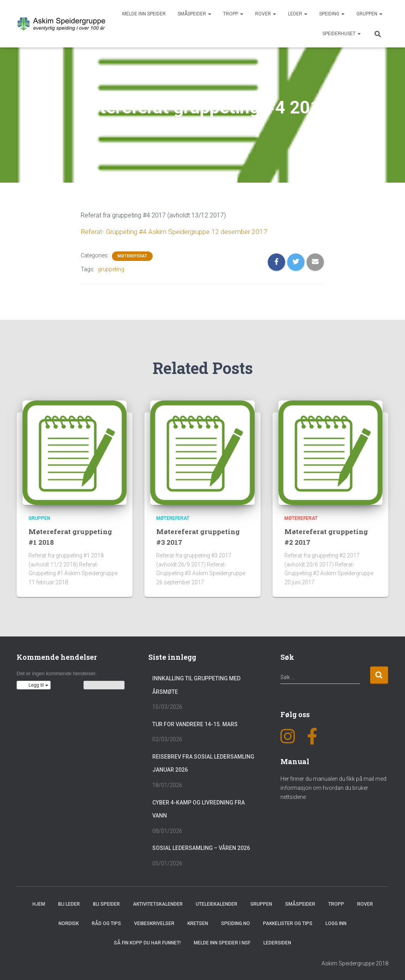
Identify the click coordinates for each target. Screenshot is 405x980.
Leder (298, 14)
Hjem (39, 903)
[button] (34, 684)
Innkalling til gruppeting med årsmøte (196, 684)
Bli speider (106, 903)
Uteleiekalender (217, 903)
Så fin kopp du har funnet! (147, 942)
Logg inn (336, 923)
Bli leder (69, 903)
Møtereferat (132, 255)
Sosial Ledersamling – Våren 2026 (201, 847)
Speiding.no (236, 923)
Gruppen (369, 14)
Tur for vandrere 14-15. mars (195, 723)
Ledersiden (277, 942)
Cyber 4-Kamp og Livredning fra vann (199, 808)
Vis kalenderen (104, 684)
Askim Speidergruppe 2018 (355, 963)
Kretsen (198, 923)
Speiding (332, 14)
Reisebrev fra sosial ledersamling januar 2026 (203, 763)
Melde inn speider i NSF (222, 942)
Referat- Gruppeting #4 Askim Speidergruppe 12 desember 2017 (170, 231)
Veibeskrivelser (154, 923)
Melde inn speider (144, 14)
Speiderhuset (342, 34)
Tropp (233, 14)
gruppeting (111, 268)
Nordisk (69, 923)
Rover (266, 14)
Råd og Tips (106, 923)
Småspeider (194, 14)
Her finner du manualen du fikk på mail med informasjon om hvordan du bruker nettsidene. (333, 787)
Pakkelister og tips (288, 923)
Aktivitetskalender (158, 903)
